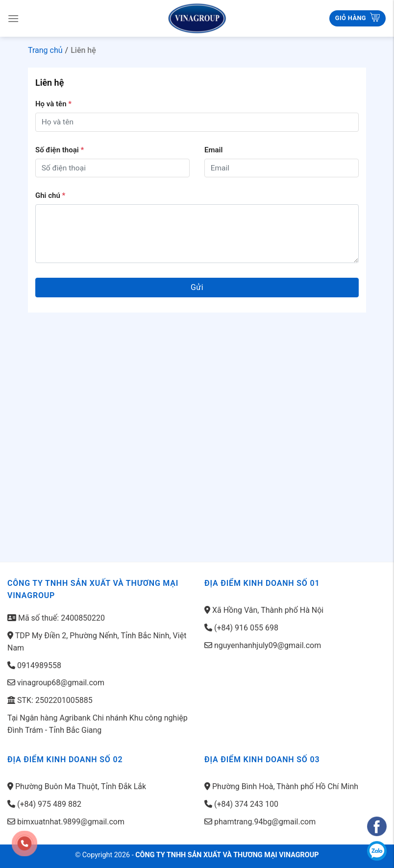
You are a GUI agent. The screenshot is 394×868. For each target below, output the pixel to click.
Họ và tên (53, 104)
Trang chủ (45, 50)
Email (213, 150)
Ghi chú (50, 195)
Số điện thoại (60, 150)
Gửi (197, 287)
